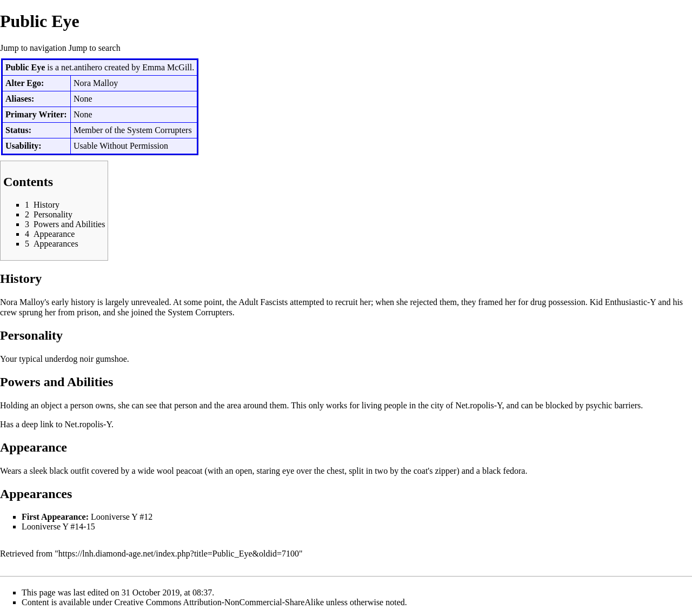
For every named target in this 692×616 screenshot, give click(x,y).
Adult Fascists (263, 302)
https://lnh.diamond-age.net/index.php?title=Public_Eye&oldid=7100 (179, 554)
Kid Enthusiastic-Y (623, 302)
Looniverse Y (114, 517)
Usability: (24, 146)
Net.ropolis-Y (478, 405)
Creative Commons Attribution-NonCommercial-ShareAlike (219, 602)
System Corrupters (159, 130)
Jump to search (95, 48)
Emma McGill (167, 67)
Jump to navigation (33, 48)
